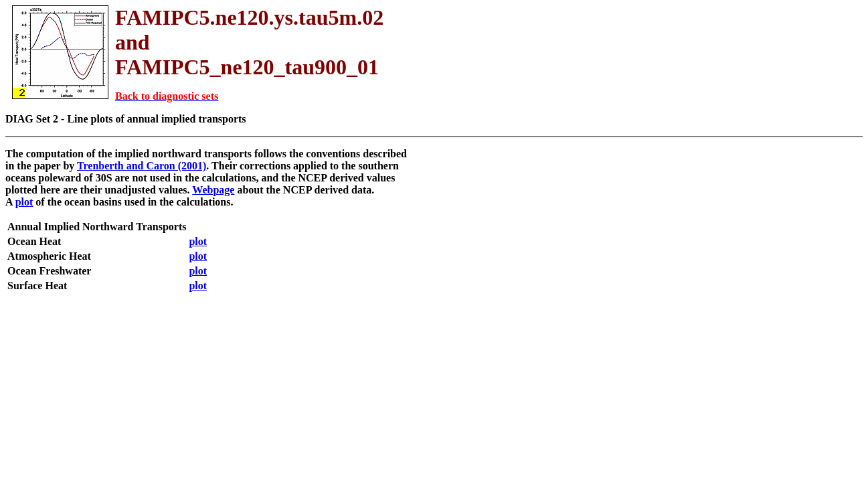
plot (24, 202)
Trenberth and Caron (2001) (142, 166)
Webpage (213, 190)
